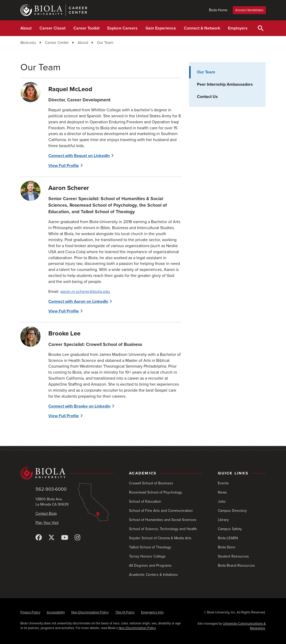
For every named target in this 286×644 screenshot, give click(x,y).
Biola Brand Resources (236, 565)
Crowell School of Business (151, 483)
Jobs (222, 501)
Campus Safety (230, 529)
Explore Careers (122, 28)
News (222, 492)
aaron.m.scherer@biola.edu (85, 292)
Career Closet (52, 28)
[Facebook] (39, 538)
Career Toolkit (86, 28)
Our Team (105, 43)
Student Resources (233, 556)
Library (223, 520)
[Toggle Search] (261, 28)
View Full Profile (64, 166)
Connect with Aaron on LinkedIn (78, 301)
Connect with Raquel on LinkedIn (79, 156)
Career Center (57, 43)
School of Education (145, 501)
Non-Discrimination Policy (90, 612)
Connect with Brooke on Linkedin (79, 406)
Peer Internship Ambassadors (225, 84)
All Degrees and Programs (150, 565)
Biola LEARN (228, 538)
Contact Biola (46, 514)
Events (223, 483)
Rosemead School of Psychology (156, 492)
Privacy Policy (30, 612)
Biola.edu (28, 43)
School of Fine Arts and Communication (161, 511)
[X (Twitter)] (51, 538)
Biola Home (218, 10)
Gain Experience (161, 28)
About (26, 28)
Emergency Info (152, 612)
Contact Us (207, 97)
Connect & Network (202, 28)
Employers (238, 28)
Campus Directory (232, 511)
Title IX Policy (125, 612)
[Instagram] (77, 538)
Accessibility (56, 612)
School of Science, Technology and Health (163, 529)
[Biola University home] (67, 473)
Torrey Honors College (147, 556)
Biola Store (227, 547)
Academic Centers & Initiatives (153, 575)
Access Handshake (249, 10)
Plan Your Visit (47, 523)
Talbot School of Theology (150, 547)
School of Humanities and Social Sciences (163, 520)
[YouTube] (65, 538)
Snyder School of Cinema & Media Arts (160, 538)
